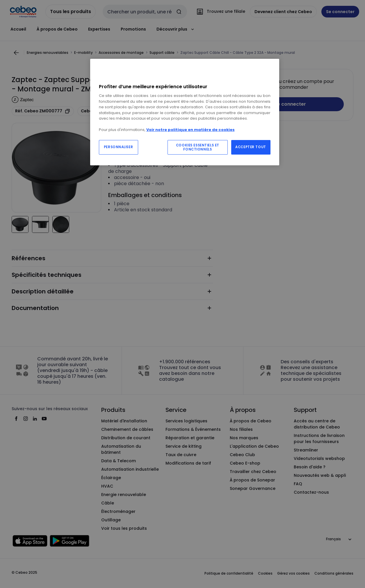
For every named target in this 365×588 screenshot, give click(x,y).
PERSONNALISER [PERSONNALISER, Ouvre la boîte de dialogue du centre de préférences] (118, 147)
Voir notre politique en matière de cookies (190, 130)
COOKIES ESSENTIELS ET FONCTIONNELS (198, 147)
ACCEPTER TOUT (251, 147)
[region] (185, 112)
